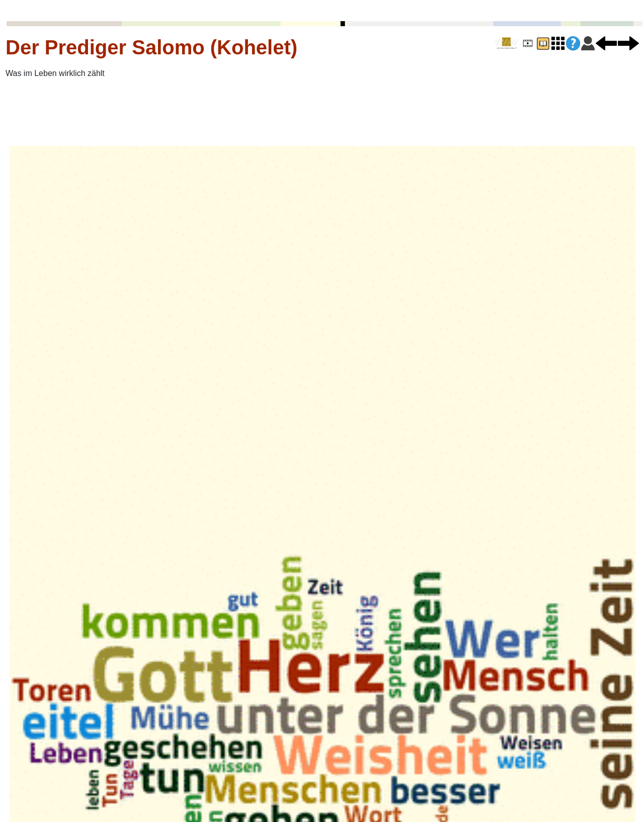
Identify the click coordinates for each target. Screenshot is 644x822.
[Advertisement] (179, 112)
